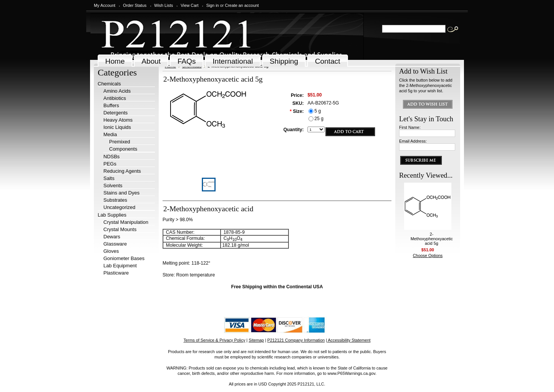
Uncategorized (119, 207)
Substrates (115, 200)
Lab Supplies (112, 215)
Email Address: (413, 141)
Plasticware (116, 273)
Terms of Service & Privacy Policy (214, 340)
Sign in (212, 5)
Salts (109, 178)
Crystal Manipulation (126, 222)
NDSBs (112, 157)
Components (123, 149)
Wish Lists (164, 5)
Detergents (116, 113)
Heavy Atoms (118, 120)
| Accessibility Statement (348, 340)
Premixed (120, 142)
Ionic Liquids (117, 127)
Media (110, 134)
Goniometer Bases (124, 258)
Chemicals (109, 84)
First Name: (410, 127)
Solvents (113, 186)
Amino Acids (117, 91)
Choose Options (428, 255)
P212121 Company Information (296, 340)
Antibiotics (115, 98)
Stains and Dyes (122, 193)
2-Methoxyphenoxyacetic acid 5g (432, 239)
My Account (105, 5)
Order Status (135, 5)
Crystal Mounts (120, 229)
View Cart (189, 5)
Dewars (112, 237)
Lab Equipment (120, 266)
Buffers (111, 105)
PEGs (110, 164)
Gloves (111, 251)
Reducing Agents (122, 171)
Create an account (242, 5)
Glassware (115, 244)
